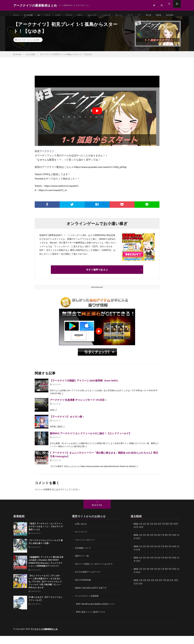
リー (152, 15)
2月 (145, 533)
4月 (153, 533)
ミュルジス (115, 15)
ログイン (62, 499)
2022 (136, 578)
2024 (136, 555)
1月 (141, 533)
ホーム (17, 15)
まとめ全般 (30, 15)
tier (41, 15)
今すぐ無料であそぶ (97, 279)
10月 (177, 544)
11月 (136, 547)
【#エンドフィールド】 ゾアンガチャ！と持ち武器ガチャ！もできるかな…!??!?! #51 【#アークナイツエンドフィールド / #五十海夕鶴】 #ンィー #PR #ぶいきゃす (45, 591)
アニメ (51, 15)
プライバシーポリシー (86, 549)
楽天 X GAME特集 (84, 588)
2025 (136, 544)
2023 (136, 566)
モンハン (129, 15)
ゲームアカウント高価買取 (88, 604)
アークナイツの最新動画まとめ (45, 637)
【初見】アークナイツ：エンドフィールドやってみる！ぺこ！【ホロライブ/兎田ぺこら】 (46, 536)
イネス (62, 15)
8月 (169, 544)
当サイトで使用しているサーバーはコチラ (95, 573)
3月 (149, 533)
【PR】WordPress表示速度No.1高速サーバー (96, 612)
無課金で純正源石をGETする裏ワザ (92, 596)
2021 (136, 589)
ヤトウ (142, 15)
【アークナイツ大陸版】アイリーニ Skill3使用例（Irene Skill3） (85, 390)
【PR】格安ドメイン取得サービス (91, 620)
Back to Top (97, 514)
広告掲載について (84, 557)
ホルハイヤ (100, 15)
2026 (136, 533)
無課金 (173, 15)
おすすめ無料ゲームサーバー (89, 581)
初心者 (162, 15)
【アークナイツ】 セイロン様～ (67, 426)
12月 (141, 547)
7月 (165, 544)
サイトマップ (81, 541)
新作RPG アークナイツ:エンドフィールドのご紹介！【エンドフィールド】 (91, 443)
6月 (161, 544)
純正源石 (20, 21)
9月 (172, 544)
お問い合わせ (81, 533)
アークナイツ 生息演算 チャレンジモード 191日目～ (79, 409)
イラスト (74, 15)
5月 (157, 544)
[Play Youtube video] (97, 120)
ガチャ (86, 15)
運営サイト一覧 (82, 565)
